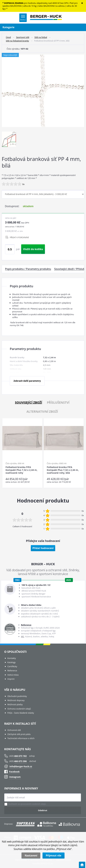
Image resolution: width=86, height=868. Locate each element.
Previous (5, 453)
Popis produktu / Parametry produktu (28, 269)
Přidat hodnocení (43, 548)
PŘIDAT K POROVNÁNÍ (19, 237)
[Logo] (46, 18)
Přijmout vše (53, 855)
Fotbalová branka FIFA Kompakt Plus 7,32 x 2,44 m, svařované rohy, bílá (63, 470)
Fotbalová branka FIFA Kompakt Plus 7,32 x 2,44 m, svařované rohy (21, 470)
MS (23, 636)
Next (80, 453)
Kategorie (43, 27)
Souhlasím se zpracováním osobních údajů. (27, 804)
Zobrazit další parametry (27, 381)
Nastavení (31, 855)
